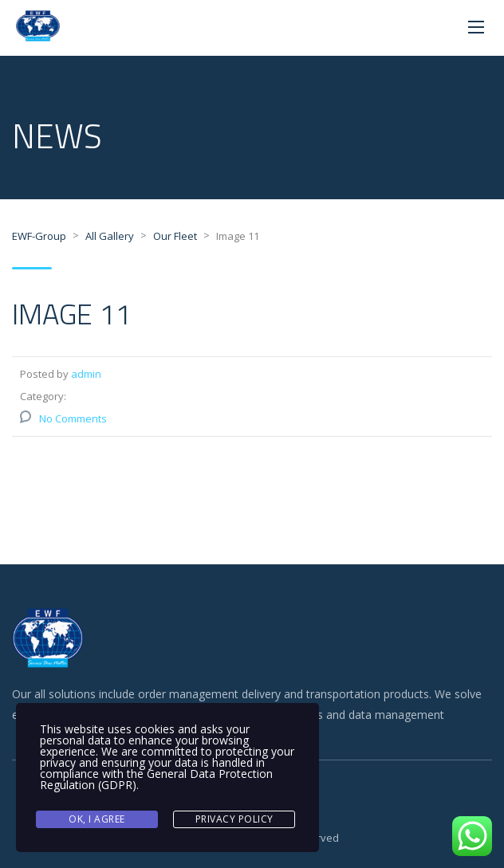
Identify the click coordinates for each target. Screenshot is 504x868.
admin (86, 374)
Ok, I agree (97, 819)
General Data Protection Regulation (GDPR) (156, 779)
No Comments (73, 418)
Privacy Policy (234, 819)
